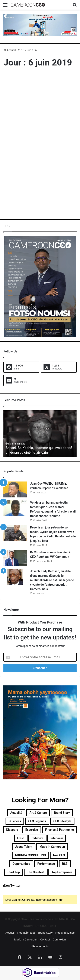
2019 (21, 50)
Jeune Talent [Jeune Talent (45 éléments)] (24, 847)
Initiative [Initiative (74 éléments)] (37, 838)
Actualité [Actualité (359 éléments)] (16, 813)
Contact (45, 940)
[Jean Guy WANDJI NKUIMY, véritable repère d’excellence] (15, 489)
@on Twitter (12, 886)
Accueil (10, 50)
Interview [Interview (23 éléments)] (57, 838)
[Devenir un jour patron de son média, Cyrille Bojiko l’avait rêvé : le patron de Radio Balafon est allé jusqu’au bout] (15, 533)
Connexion (59, 940)
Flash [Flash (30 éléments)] (21, 838)
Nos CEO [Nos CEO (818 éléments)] (59, 855)
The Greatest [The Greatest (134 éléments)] (36, 872)
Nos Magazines (65, 933)
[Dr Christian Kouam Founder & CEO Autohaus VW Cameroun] (15, 558)
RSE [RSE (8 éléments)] (65, 864)
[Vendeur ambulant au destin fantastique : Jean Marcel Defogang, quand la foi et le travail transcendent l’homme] (15, 508)
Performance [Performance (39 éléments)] (46, 864)
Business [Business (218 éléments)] (15, 821)
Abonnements (40, 946)
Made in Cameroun (26, 940)
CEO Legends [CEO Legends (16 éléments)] (37, 821)
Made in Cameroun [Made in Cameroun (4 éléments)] (52, 847)
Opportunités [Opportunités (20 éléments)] (21, 864)
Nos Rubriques (26, 933)
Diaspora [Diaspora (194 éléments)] (12, 830)
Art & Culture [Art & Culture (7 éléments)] (38, 813)
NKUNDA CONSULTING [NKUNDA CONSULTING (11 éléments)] (31, 855)
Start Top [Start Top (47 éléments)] (14, 872)
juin (29, 50)
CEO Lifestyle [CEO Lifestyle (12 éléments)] (62, 821)
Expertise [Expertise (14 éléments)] (32, 830)
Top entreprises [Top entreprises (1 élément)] (62, 872)
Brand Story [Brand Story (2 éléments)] (62, 813)
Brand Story (45, 933)
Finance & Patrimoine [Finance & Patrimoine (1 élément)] (60, 830)
